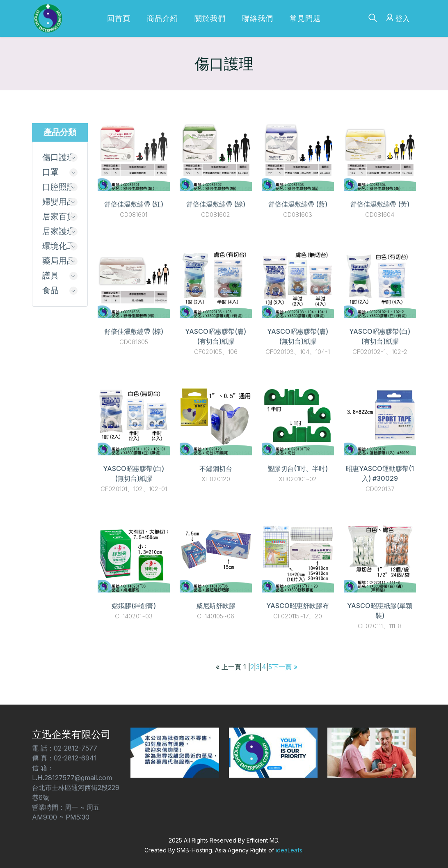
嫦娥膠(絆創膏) (134, 606)
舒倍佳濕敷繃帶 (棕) (134, 331)
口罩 (50, 173)
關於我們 (210, 18)
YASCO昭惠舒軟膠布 (298, 606)
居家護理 (59, 234)
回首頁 (119, 18)
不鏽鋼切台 (216, 468)
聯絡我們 (258, 18)
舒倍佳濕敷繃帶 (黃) (380, 204)
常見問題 (305, 18)
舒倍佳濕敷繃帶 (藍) (298, 204)
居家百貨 (59, 218)
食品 (50, 294)
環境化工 (59, 249)
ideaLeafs (289, 850)
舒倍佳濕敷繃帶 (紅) (134, 204)
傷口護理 (59, 158)
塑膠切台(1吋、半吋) (298, 468)
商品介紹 (162, 18)
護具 (50, 279)
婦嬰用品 (59, 203)
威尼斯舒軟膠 (216, 606)
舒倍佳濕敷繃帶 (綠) (216, 204)
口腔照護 (59, 188)
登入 (397, 17)
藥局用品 (59, 264)
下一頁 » (285, 667)
